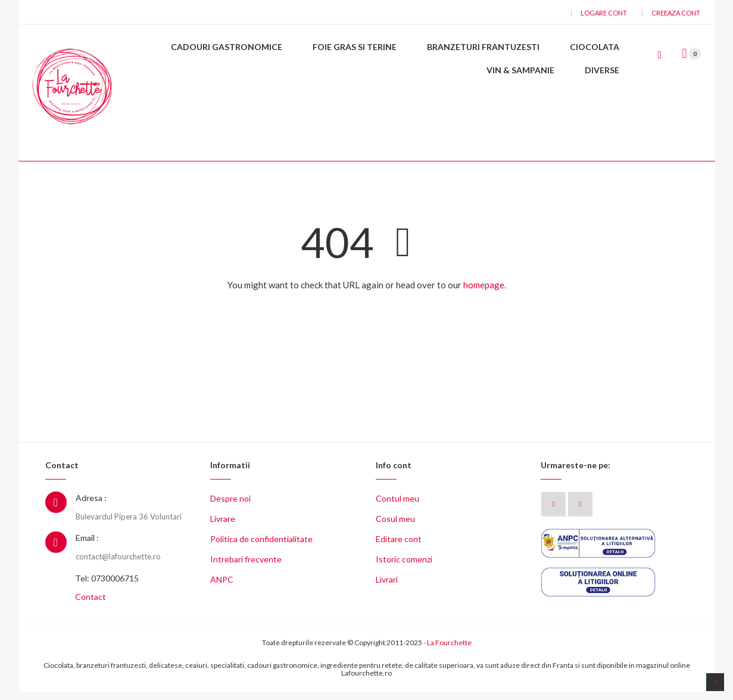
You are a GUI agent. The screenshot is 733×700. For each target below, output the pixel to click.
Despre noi (230, 506)
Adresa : (91, 505)
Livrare (223, 526)
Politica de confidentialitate (261, 547)
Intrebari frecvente (246, 567)
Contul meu (397, 506)
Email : (87, 545)
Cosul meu (395, 526)
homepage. (485, 293)
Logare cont (604, 13)
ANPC (222, 587)
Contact (91, 604)
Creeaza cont (676, 13)
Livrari (387, 587)
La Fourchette (449, 650)
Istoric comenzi (404, 567)
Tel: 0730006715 (107, 586)
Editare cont (399, 547)
